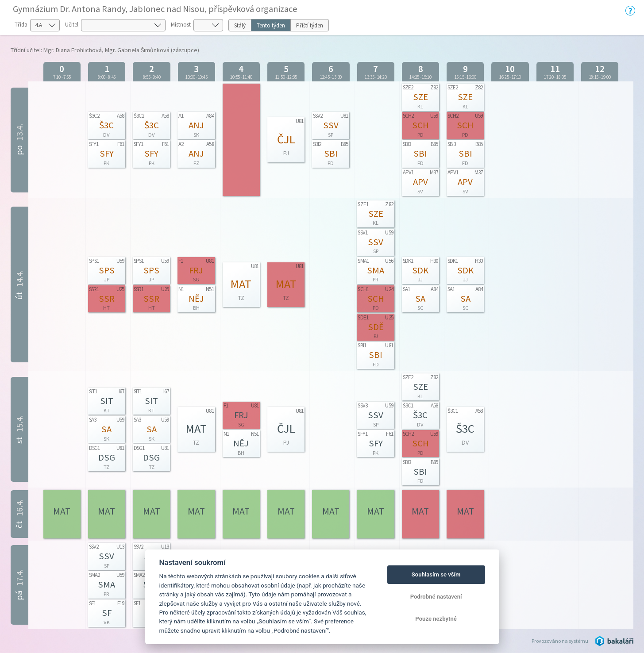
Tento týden (271, 25)
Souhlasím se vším (436, 574)
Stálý (240, 25)
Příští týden (310, 25)
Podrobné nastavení (436, 597)
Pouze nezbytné (436, 619)
